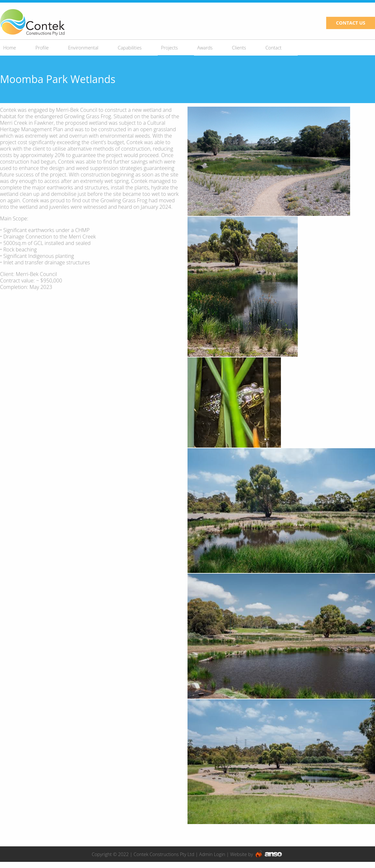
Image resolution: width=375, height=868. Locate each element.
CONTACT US (351, 23)
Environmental (83, 48)
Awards (205, 48)
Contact (273, 48)
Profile (42, 48)
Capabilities (130, 48)
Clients (239, 48)
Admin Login (212, 854)
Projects (169, 48)
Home (10, 48)
